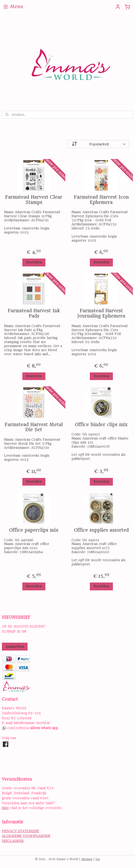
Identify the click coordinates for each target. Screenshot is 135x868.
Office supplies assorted (101, 530)
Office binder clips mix (101, 425)
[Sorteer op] (98, 144)
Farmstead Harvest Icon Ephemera (101, 200)
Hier (5, 808)
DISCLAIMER (13, 841)
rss (98, 859)
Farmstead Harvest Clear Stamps (34, 200)
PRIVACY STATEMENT (21, 831)
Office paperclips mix (34, 530)
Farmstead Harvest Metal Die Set (34, 427)
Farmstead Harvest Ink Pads (34, 313)
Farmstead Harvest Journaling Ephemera (101, 313)
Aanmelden (15, 646)
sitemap (87, 859)
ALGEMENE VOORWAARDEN (26, 836)
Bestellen (34, 262)
